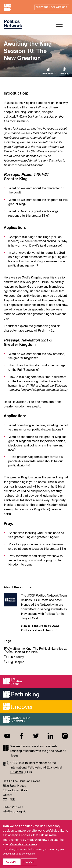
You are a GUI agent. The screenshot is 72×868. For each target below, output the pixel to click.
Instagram (65, 736)
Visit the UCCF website (52, 7)
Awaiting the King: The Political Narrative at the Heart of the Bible (38, 650)
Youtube (7, 736)
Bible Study (16, 657)
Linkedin (50, 736)
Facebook (22, 736)
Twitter (36, 736)
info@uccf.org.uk (14, 811)
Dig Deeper (16, 662)
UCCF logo (13, 24)
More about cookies (23, 848)
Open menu (59, 24)
